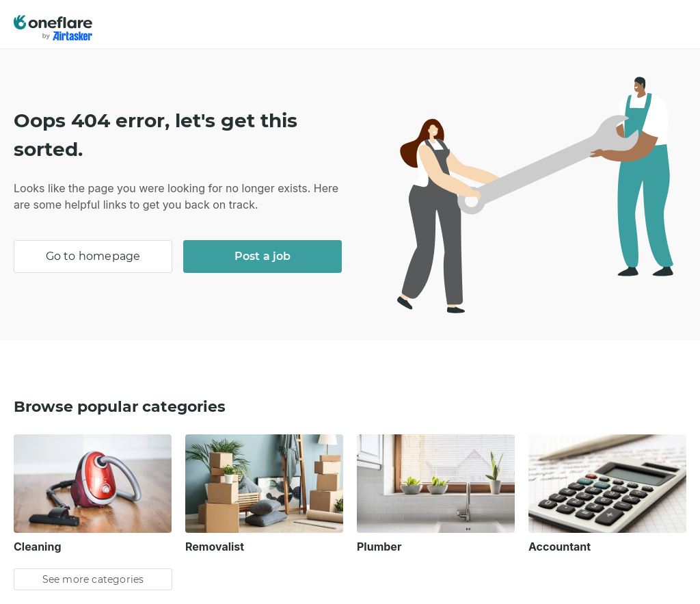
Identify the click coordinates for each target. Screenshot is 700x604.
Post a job (263, 256)
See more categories (93, 579)
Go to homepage (93, 256)
